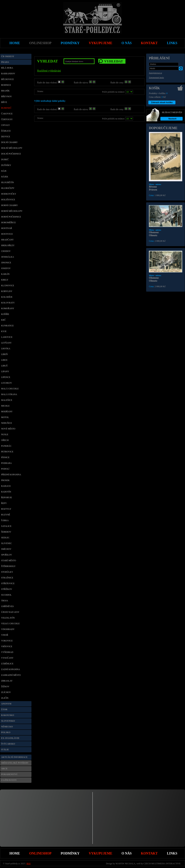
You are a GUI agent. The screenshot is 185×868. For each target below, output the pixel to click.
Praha (5, 62)
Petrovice (7, 452)
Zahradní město (11, 675)
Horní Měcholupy (12, 211)
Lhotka (6, 349)
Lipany (5, 371)
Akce (4, 769)
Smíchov (6, 549)
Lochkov (7, 383)
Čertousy (7, 119)
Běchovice (7, 79)
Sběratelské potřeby (15, 763)
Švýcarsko (8, 744)
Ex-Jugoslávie (10, 738)
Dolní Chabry (9, 142)
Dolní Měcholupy (12, 148)
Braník (5, 91)
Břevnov (6, 96)
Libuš (4, 366)
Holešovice (8, 200)
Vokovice (7, 641)
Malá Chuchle (10, 389)
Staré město (9, 560)
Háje (4, 171)
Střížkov (7, 589)
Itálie (5, 750)
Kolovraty (8, 303)
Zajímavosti (9, 780)
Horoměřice (8, 222)
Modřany (7, 412)
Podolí (5, 469)
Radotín (6, 492)
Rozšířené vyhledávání (49, 71)
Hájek (5, 177)
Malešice (7, 400)
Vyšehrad (7, 652)
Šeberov (6, 532)
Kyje (4, 331)
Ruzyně (6, 515)
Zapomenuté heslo (156, 77)
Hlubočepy (8, 188)
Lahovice (7, 337)
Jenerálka (7, 257)
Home (15, 853)
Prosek (5, 480)
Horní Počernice (11, 217)
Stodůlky (7, 572)
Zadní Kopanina (11, 669)
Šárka (5, 520)
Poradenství (9, 774)
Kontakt (149, 853)
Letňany (6, 343)
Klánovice (8, 286)
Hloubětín (7, 182)
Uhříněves (7, 606)
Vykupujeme (101, 853)
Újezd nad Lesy (10, 612)
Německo (7, 727)
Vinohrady (8, 629)
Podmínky (70, 853)
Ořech (5, 440)
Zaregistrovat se (155, 73)
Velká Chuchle (10, 624)
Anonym (6, 704)
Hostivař (7, 228)
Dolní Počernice (11, 154)
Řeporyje (7, 497)
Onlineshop (40, 853)
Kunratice (7, 326)
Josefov (6, 268)
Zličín (5, 698)
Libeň (4, 354)
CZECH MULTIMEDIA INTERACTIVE (162, 864)
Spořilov (7, 555)
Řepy (4, 503)
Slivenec (6, 543)
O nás (127, 853)
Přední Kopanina (11, 475)
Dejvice (6, 137)
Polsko (6, 732)
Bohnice (6, 85)
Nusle (5, 434)
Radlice (6, 486)
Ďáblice (6, 131)
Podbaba (6, 463)
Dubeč (5, 159)
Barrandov (8, 74)
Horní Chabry (9, 205)
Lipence (6, 377)
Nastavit (173, 119)
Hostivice (7, 234)
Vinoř (5, 635)
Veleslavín (8, 618)
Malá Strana (9, 394)
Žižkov (5, 687)
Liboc (4, 360)
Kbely (5, 280)
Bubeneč (6, 108)
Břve (4, 102)
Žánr (4, 709)
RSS (29, 864)
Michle (5, 406)
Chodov (6, 251)
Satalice (6, 526)
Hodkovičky (9, 194)
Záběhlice (7, 664)
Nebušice (7, 423)
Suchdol (6, 595)
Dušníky (6, 165)
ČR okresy (8, 56)
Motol (5, 417)
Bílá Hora (7, 68)
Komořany (8, 308)
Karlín (5, 274)
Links (172, 853)
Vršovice (7, 646)
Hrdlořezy (8, 245)
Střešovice (8, 583)
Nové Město (8, 429)
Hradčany (7, 240)
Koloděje (7, 297)
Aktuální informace (14, 757)
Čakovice (7, 114)
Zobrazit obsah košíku (162, 102)
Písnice (5, 457)
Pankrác (6, 446)
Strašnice (7, 578)
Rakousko (8, 715)
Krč (3, 320)
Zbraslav (7, 681)
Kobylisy (7, 291)
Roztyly (6, 509)
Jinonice (6, 263)
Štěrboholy (8, 566)
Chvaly (5, 125)
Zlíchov (6, 692)
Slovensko (8, 721)
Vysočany (7, 658)
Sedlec (5, 538)
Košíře (5, 314)
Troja (5, 601)
